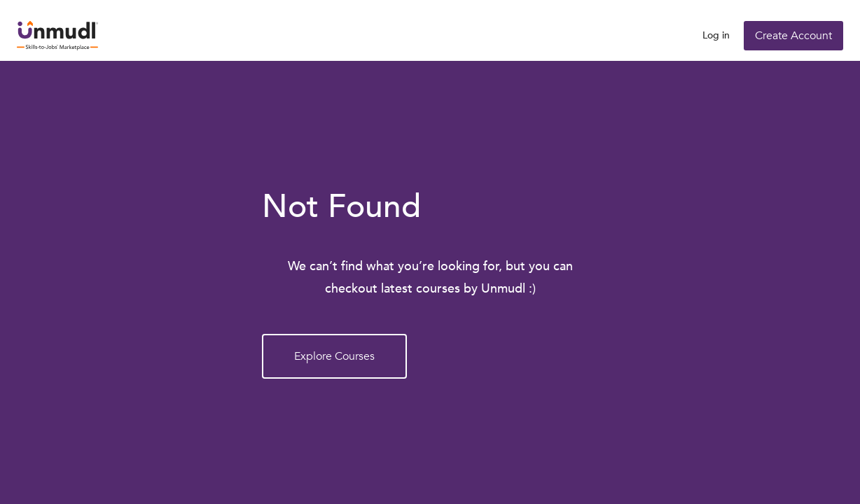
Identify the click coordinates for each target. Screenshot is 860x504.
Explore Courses (334, 356)
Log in (716, 35)
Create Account (793, 36)
